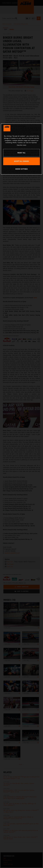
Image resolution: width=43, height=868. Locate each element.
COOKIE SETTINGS (22, 169)
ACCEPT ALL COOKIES (21, 161)
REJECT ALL (21, 153)
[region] (21, 149)
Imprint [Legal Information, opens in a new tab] (25, 145)
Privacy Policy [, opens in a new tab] (20, 145)
